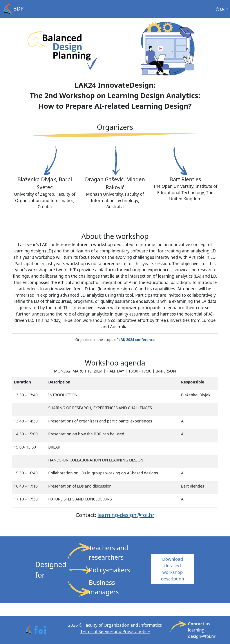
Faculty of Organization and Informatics (123, 625)
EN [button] (221, 9)
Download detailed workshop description (173, 569)
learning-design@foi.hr (126, 515)
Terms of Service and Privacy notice (115, 631)
